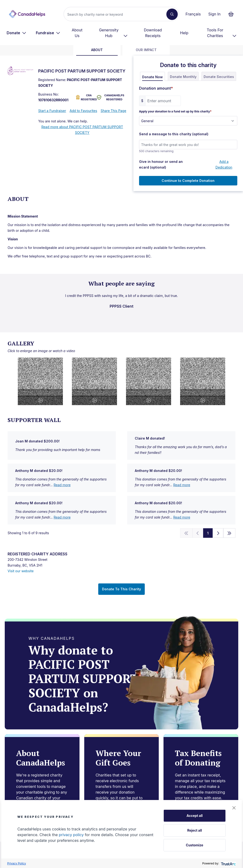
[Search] (117, 14)
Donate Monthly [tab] (183, 77)
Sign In (215, 14)
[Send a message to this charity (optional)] (188, 145)
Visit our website (21, 571)
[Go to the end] (229, 533)
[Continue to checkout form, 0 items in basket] (232, 14)
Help (184, 33)
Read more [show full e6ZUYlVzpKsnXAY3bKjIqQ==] (182, 485)
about (97, 50)
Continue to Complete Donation (188, 181)
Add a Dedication (224, 164)
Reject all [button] (195, 830)
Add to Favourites (83, 111)
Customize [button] (194, 845)
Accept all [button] (195, 816)
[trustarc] (228, 863)
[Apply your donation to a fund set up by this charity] (188, 121)
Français (193, 14)
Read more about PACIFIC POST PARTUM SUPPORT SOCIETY (82, 130)
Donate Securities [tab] (219, 77)
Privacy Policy (16, 863)
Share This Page (113, 111)
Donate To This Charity (121, 589)
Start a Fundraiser (52, 111)
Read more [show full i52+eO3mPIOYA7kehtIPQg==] (62, 517)
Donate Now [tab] (152, 77)
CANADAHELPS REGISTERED (110, 97)
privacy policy (71, 835)
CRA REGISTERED (85, 97)
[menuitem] (16, 33)
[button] (234, 808)
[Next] (218, 533)
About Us (77, 33)
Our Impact (146, 50)
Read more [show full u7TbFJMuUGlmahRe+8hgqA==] (182, 517)
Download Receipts (153, 33)
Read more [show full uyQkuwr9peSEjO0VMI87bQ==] (62, 485)
